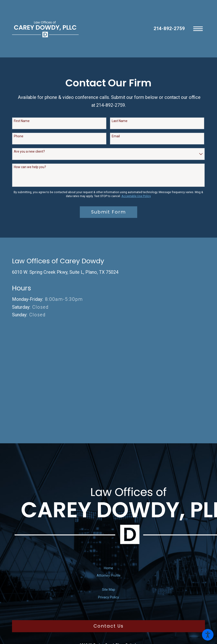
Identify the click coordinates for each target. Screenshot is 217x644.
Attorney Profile (109, 575)
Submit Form (108, 212)
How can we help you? (30, 167)
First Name (22, 121)
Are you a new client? (29, 151)
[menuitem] (108, 568)
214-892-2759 (169, 29)
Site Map (109, 590)
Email (116, 136)
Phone (19, 136)
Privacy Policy (108, 597)
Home (108, 568)
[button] (208, 635)
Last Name (120, 121)
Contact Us (108, 626)
